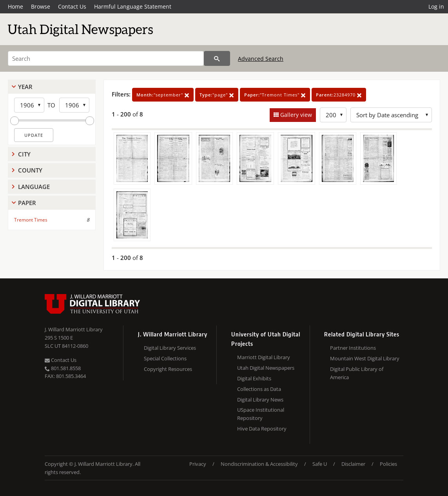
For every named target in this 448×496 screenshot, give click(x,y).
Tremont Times (31, 220)
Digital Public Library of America (357, 373)
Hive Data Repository (262, 429)
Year (25, 87)
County (30, 170)
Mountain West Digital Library (365, 358)
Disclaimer (353, 464)
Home (15, 6)
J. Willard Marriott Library (74, 329)
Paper (27, 203)
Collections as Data (259, 389)
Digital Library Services (170, 348)
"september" (163, 95)
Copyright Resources (168, 369)
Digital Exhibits (254, 378)
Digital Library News (260, 400)
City (24, 154)
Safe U (320, 464)
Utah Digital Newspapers (266, 368)
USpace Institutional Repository (261, 414)
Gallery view (295, 115)
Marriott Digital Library (264, 357)
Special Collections (165, 358)
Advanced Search (261, 59)
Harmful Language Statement (133, 6)
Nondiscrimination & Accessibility (259, 464)
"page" (217, 95)
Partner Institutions (353, 348)
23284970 (339, 95)
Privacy (198, 464)
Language (34, 187)
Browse (41, 6)
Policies (388, 464)
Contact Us (72, 6)
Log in (436, 6)
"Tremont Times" (275, 95)
